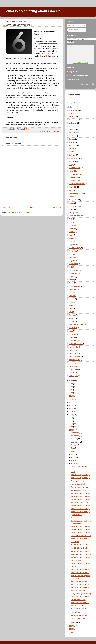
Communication (75, 216)
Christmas (73, 257)
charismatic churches (77, 325)
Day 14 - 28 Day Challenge (80, 545)
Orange (72, 238)
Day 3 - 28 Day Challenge (80, 603)
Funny (71, 165)
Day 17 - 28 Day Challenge (80, 530)
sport (71, 309)
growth (71, 136)
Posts (71, 26)
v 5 (34, 98)
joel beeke (73, 334)
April (73, 457)
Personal (72, 133)
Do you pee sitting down (79, 481)
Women (72, 321)
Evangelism (73, 273)
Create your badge (72, 103)
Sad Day (74, 567)
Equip (71, 312)
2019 (71, 396)
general (72, 152)
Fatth (71, 241)
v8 (54, 103)
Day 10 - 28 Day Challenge (80, 564)
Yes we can (75, 542)
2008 (71, 430)
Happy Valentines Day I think (81, 554)
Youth (71, 219)
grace (71, 126)
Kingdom (72, 261)
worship (72, 213)
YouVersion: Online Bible (80, 58)
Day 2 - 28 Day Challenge (80, 609)
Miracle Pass (75, 612)
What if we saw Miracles (79, 503)
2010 (71, 424)
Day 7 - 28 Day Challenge (80, 581)
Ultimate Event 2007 (78, 606)
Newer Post (6, 208)
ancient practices (75, 286)
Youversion (73, 251)
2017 (71, 402)
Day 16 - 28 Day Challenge (80, 533)
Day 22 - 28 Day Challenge (80, 500)
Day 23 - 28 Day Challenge (80, 496)
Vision (71, 235)
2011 (71, 421)
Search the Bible (80, 49)
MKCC (71, 117)
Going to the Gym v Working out (82, 594)
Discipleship (73, 200)
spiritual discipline (75, 353)
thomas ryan (73, 363)
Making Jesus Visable (79, 484)
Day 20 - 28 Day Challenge (80, 509)
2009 (71, 427)
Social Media (74, 264)
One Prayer (73, 177)
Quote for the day (77, 515)
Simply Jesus (74, 158)
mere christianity (75, 347)
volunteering (73, 366)
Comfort (72, 232)
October (74, 439)
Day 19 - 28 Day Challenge (80, 512)
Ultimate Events (75, 181)
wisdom (72, 373)
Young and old (76, 518)
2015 (71, 408)
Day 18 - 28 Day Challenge (80, 526)
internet (72, 197)
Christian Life (74, 120)
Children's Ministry (76, 193)
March (74, 461)
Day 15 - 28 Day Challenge (80, 539)
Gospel (71, 225)
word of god (73, 376)
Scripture (72, 245)
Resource (72, 315)
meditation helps (75, 341)
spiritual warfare (75, 357)
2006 (71, 629)
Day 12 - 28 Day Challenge (80, 551)
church (71, 130)
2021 (71, 390)
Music (71, 142)
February (75, 464)
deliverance (73, 328)
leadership (73, 123)
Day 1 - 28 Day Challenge (80, 615)
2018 (71, 399)
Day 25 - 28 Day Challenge (80, 478)
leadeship (72, 229)
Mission (72, 149)
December (75, 433)
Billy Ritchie (73, 72)
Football (72, 222)
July (73, 448)
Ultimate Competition (78, 490)
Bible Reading (74, 110)
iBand (73, 472)
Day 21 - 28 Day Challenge (80, 506)
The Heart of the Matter (79, 618)
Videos (71, 113)
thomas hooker (74, 360)
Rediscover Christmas (77, 184)
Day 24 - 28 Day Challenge (80, 493)
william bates (74, 369)
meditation (73, 289)
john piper (72, 337)
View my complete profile (78, 75)
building (72, 161)
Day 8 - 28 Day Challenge (80, 573)
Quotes (71, 139)
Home (32, 208)
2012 (71, 418)
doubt (71, 267)
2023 (71, 384)
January (74, 622)
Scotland (72, 318)
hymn (71, 331)
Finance (72, 277)
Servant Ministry (75, 248)
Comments (73, 30)
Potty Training (76, 560)
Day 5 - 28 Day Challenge (80, 587)
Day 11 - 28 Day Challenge (80, 557)
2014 (71, 412)
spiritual (72, 350)
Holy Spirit (73, 187)
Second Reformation (78, 600)
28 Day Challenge (53, 132)
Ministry (72, 299)
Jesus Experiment (75, 206)
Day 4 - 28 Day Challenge (80, 597)
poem (71, 305)
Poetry (71, 283)
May (73, 454)
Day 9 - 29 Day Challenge (80, 570)
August (74, 445)
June (73, 451)
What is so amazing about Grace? (33, 11)
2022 (71, 387)
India (71, 293)
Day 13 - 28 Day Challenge (80, 548)
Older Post (57, 208)
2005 (71, 632)
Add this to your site (80, 63)
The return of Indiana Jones (81, 536)
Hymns (71, 280)
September (75, 442)
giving (71, 254)
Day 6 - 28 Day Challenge (19, 25)
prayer (71, 171)
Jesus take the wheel (78, 591)
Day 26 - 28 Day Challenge (80, 475)
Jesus (71, 203)
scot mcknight (74, 270)
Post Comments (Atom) (20, 213)
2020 (71, 393)
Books (71, 190)
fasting (71, 302)
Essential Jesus (75, 168)
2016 (71, 405)
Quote (71, 210)
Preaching (73, 146)
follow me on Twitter (87, 84)
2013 (71, 415)
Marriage (72, 296)
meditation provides (76, 344)
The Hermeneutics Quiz (79, 487)
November (75, 436)
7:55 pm (27, 129)
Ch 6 (47, 56)
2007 (71, 626)
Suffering (72, 155)
